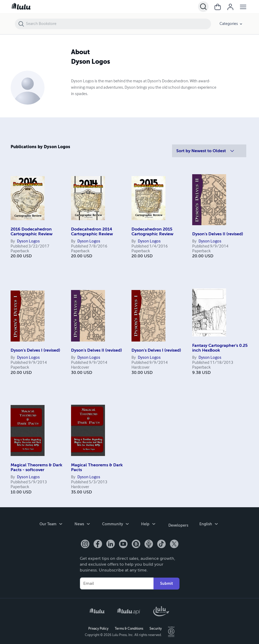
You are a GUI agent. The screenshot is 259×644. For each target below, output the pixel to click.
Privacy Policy (98, 627)
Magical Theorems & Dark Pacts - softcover (36, 467)
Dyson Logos (28, 241)
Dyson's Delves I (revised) (35, 350)
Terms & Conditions (129, 627)
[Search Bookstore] (118, 24)
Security (156, 627)
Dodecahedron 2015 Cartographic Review (152, 232)
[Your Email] (117, 582)
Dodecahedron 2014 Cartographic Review (92, 232)
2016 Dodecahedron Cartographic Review (32, 232)
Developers (178, 524)
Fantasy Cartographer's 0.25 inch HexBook (220, 348)
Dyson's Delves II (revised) (218, 234)
